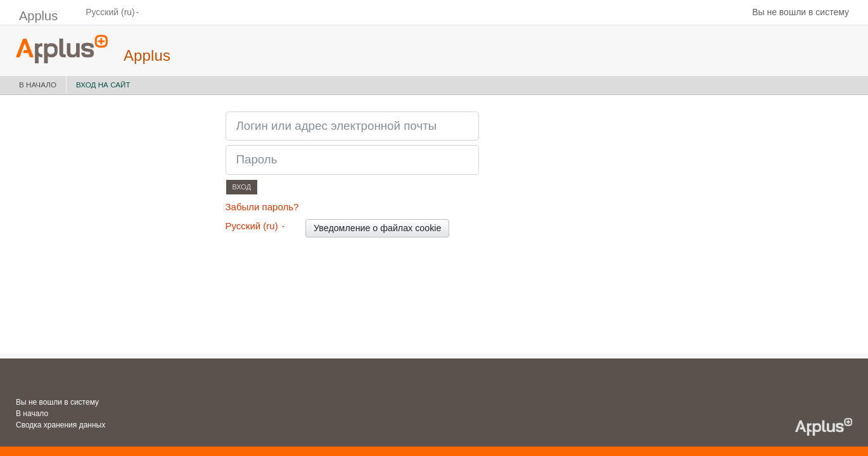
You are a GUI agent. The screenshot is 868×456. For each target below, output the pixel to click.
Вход (242, 187)
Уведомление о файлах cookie (377, 228)
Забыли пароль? (262, 207)
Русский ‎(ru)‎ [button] (253, 226)
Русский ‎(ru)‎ (110, 12)
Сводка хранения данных (61, 425)
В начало (38, 85)
